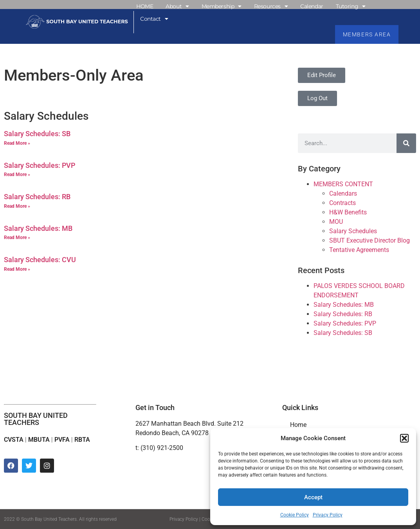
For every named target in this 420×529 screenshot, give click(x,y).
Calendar (312, 6)
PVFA (62, 440)
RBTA (82, 440)
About (177, 6)
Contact (154, 19)
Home (298, 425)
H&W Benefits (348, 212)
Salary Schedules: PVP (40, 165)
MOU (336, 222)
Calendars (343, 193)
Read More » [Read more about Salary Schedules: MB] (17, 238)
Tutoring (351, 6)
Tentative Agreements (359, 250)
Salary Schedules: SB (37, 134)
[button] (404, 438)
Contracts (342, 203)
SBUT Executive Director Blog (370, 240)
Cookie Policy (295, 515)
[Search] (406, 143)
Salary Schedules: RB (37, 197)
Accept (313, 497)
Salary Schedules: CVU (40, 260)
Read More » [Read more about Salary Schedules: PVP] (17, 175)
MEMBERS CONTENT (343, 184)
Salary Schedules (353, 231)
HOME (145, 6)
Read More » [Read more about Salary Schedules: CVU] (17, 269)
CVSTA (14, 440)
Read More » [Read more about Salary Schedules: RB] (17, 206)
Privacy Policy (328, 515)
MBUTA (39, 440)
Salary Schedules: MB (38, 228)
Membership (222, 6)
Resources (271, 6)
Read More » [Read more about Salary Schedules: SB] (17, 143)
